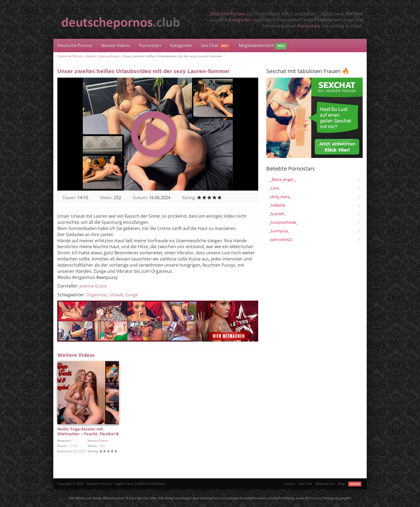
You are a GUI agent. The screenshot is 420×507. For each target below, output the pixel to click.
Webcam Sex (325, 484)
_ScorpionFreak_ (283, 222)
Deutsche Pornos (227, 14)
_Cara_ (275, 188)
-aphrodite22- (281, 239)
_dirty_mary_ (280, 197)
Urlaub (116, 295)
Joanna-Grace (109, 56)
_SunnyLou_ (279, 231)
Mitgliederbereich (262, 46)
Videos (91, 56)
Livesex (290, 484)
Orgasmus (97, 295)
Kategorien (240, 20)
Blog (341, 484)
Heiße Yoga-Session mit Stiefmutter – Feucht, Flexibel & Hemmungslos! (88, 434)
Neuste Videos (116, 46)
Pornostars (309, 26)
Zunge (132, 295)
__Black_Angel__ (283, 179)
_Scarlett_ (277, 214)
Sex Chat (215, 46)
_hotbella (277, 205)
